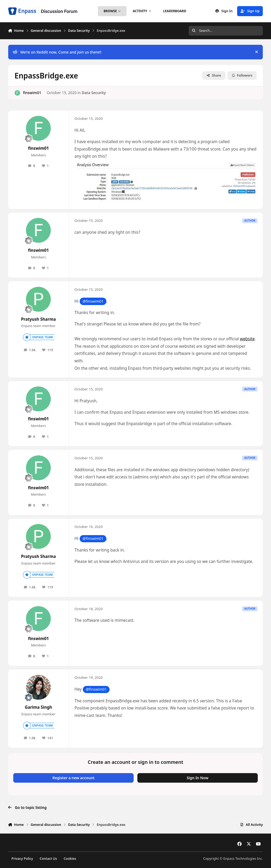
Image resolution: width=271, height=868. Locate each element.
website (247, 339)
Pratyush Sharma (39, 319)
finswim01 (32, 93)
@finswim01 (93, 301)
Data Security (94, 93)
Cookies (70, 859)
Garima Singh (39, 707)
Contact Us (48, 859)
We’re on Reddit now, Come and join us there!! (57, 52)
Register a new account (73, 778)
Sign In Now (197, 778)
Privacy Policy (22, 859)
